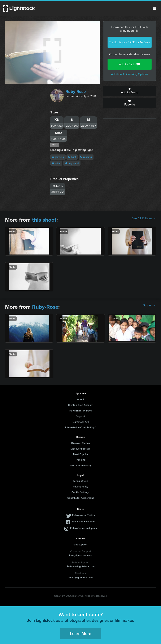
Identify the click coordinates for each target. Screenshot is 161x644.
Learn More (81, 634)
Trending (80, 460)
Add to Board (130, 91)
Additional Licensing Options (130, 74)
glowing (58, 157)
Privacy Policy (81, 487)
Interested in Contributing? (80, 427)
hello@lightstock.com (81, 577)
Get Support (80, 545)
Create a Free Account (81, 405)
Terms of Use (80, 481)
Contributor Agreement (80, 498)
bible (56, 163)
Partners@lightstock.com (81, 566)
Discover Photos (81, 443)
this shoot (44, 220)
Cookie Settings (80, 492)
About (81, 399)
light (72, 157)
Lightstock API (81, 422)
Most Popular (81, 454)
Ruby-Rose (76, 91)
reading (86, 157)
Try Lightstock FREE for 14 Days (130, 42)
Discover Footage (80, 449)
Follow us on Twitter (84, 515)
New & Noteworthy (81, 465)
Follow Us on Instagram (84, 528)
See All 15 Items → (144, 219)
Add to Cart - (130, 64)
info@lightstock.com (81, 555)
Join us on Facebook (83, 522)
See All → (150, 306)
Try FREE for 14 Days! (80, 411)
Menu (154, 8)
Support (81, 416)
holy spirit (72, 163)
